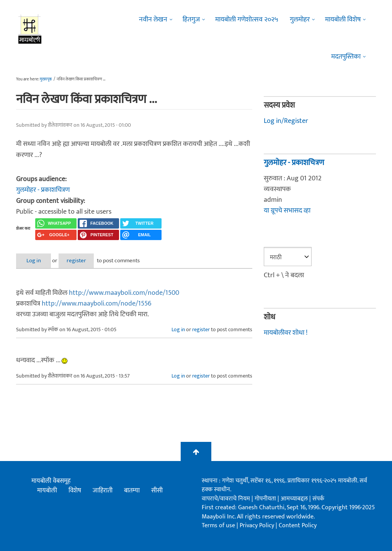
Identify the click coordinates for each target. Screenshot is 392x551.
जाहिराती (103, 491)
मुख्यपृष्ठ (46, 79)
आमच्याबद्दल (295, 498)
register (84, 261)
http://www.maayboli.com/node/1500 (124, 293)
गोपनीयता (266, 498)
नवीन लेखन (153, 20)
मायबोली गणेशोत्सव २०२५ (247, 20)
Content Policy (298, 526)
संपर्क (318, 498)
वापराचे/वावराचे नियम (226, 498)
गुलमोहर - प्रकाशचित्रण (43, 190)
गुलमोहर (300, 20)
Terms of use (218, 526)
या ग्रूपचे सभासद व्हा (287, 211)
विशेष (75, 491)
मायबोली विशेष (343, 20)
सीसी (157, 491)
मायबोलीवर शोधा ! (286, 332)
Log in (36, 261)
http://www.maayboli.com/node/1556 (96, 303)
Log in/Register (286, 121)
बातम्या (132, 491)
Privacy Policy (258, 526)
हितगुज (191, 20)
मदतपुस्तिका (346, 57)
